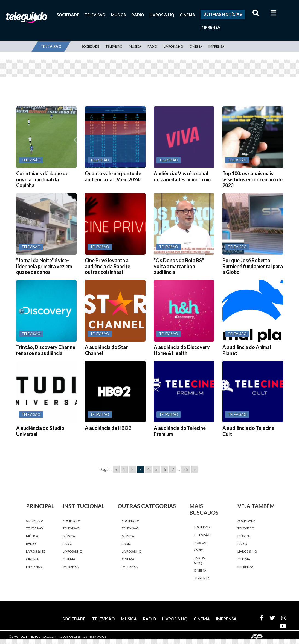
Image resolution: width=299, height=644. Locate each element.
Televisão (95, 15)
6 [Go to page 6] (165, 469)
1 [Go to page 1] (124, 469)
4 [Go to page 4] (148, 469)
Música (119, 15)
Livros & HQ (162, 15)
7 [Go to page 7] (173, 469)
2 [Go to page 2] (132, 469)
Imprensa (210, 27)
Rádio (138, 15)
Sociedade (68, 15)
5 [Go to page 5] (156, 469)
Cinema (187, 15)
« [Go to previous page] (116, 469)
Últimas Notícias (223, 14)
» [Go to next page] (195, 469)
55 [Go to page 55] (186, 469)
